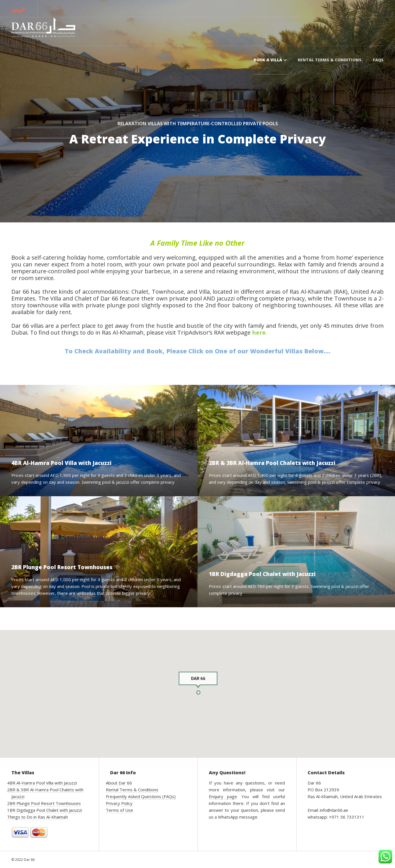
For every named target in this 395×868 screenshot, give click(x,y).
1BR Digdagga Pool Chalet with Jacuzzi (45, 810)
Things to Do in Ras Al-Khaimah (37, 817)
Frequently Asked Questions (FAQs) (141, 796)
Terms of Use (119, 810)
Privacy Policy (119, 803)
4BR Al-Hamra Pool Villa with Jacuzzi (42, 783)
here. (260, 332)
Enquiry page (223, 796)
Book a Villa (270, 60)
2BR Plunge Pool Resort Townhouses (44, 803)
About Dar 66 (119, 783)
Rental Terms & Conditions (330, 60)
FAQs (378, 60)
